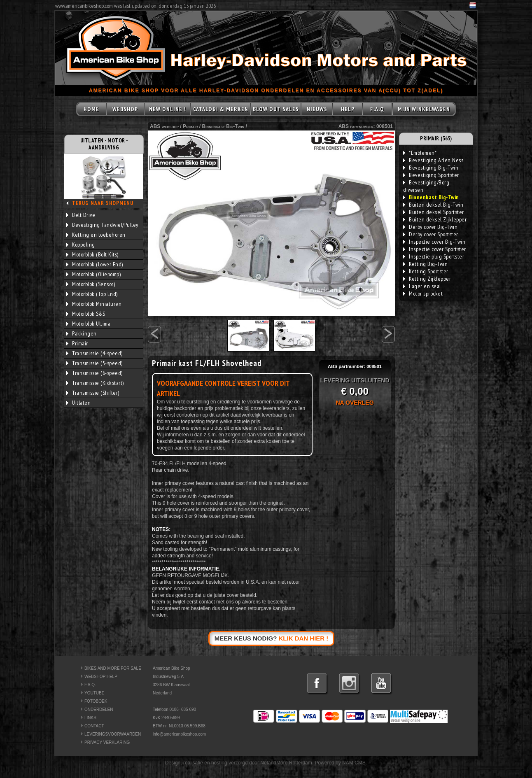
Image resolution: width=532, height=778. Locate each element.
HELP (348, 109)
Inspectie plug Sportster (434, 256)
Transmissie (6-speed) (94, 373)
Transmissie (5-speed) (94, 363)
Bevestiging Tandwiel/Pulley (102, 225)
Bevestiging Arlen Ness (433, 160)
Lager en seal (422, 286)
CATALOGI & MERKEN (221, 109)
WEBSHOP (125, 109)
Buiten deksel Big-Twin (433, 205)
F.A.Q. (90, 685)
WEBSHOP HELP (101, 677)
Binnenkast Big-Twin (223, 126)
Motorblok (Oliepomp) (93, 274)
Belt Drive (81, 215)
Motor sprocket (423, 293)
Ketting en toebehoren (96, 235)
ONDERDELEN (99, 709)
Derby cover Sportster (431, 234)
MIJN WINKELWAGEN (424, 109)
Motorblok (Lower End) (95, 264)
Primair (77, 343)
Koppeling (81, 245)
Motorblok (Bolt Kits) (92, 254)
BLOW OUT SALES (276, 109)
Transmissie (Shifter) (93, 393)
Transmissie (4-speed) (94, 353)
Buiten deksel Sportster (434, 212)
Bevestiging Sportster (431, 175)
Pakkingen (82, 333)
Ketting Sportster (426, 271)
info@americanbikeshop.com (179, 734)
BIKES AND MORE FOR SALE (113, 668)
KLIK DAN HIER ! (304, 638)
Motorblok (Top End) (92, 294)
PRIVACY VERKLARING (107, 742)
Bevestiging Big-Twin (431, 168)
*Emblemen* (420, 153)
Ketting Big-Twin (425, 264)
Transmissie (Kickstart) (95, 383)
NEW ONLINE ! (167, 109)
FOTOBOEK (96, 701)
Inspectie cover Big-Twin (434, 242)
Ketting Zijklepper (427, 279)
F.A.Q (377, 109)
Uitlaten (78, 403)
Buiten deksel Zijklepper (435, 219)
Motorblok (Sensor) (91, 284)
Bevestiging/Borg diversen (426, 186)
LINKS (90, 718)
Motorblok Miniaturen (94, 304)
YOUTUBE (94, 693)
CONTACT (94, 726)
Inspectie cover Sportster (435, 249)
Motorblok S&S (86, 314)
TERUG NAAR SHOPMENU (103, 203)
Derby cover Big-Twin (430, 227)
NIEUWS (317, 109)
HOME (91, 109)
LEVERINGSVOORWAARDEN (113, 734)
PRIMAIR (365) (436, 139)
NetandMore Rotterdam (286, 763)
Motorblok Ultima (88, 324)
